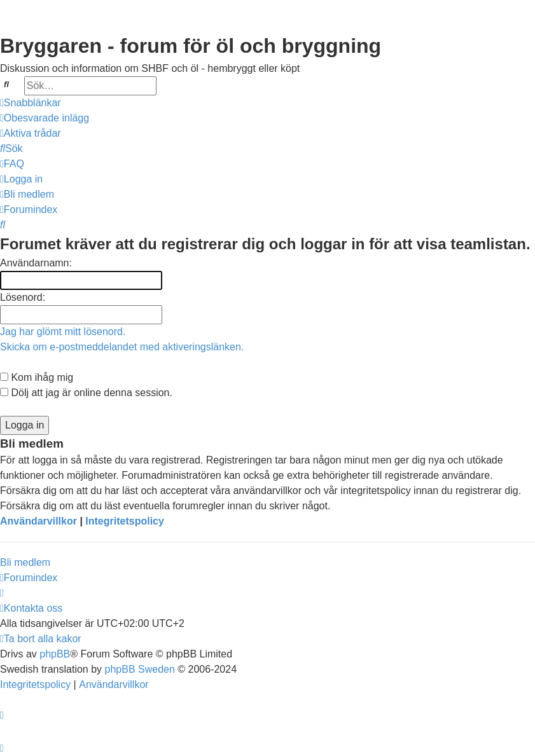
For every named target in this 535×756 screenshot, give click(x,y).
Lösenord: (23, 297)
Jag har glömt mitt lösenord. (63, 332)
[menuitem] (45, 118)
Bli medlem (25, 562)
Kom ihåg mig (37, 377)
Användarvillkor (38, 521)
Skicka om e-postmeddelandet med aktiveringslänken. (122, 347)
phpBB (55, 654)
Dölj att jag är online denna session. (86, 393)
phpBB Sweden (140, 669)
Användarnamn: (36, 263)
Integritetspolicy (125, 521)
